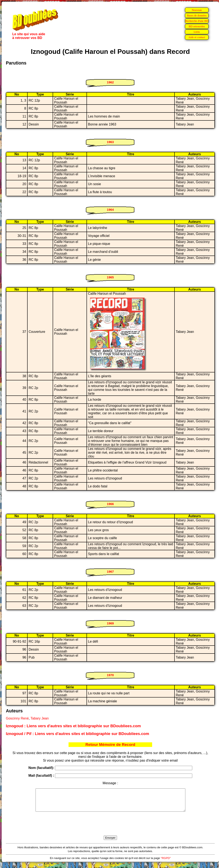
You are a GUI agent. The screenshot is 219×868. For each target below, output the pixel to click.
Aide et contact (197, 37)
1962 (110, 82)
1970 (110, 675)
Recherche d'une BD (197, 21)
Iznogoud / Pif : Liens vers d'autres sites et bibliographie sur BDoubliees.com (78, 734)
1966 (110, 504)
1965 (110, 277)
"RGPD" (166, 862)
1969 (110, 623)
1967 (110, 572)
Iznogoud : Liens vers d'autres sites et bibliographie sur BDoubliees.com (73, 726)
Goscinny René (17, 718)
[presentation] (110, 828)
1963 (110, 142)
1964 (110, 210)
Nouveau (197, 10)
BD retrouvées (197, 26)
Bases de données (197, 15)
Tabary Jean (40, 718)
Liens (197, 32)
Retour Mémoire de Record (110, 745)
